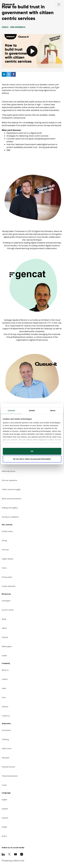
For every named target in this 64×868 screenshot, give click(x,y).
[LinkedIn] (3, 854)
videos (5, 27)
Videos (4, 628)
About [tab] (53, 410)
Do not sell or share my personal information (32, 459)
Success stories (8, 610)
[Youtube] (15, 854)
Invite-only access (9, 471)
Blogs (4, 619)
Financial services (8, 767)
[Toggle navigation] (59, 4)
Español (5, 809)
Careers (5, 679)
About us (5, 670)
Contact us (6, 716)
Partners (5, 707)
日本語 (4, 827)
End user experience (9, 480)
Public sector (7, 749)
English (4, 800)
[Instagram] (22, 854)
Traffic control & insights (11, 489)
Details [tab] (32, 410)
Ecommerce (6, 730)
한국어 (4, 836)
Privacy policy (7, 577)
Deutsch (5, 818)
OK (32, 451)
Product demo (7, 531)
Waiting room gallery (10, 508)
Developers (6, 601)
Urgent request (8, 559)
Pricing (4, 540)
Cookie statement (9, 586)
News (4, 688)
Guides (4, 656)
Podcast (5, 637)
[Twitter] (9, 854)
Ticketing (5, 739)
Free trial (5, 550)
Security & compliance (10, 517)
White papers (7, 646)
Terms (4, 568)
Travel (4, 785)
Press (4, 697)
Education (6, 758)
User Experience (18, 27)
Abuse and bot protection (12, 499)
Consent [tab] (11, 410)
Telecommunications (10, 776)
